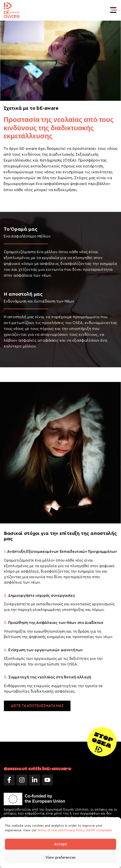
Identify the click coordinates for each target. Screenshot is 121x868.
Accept (60, 844)
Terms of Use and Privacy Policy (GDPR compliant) (75, 830)
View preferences (61, 858)
